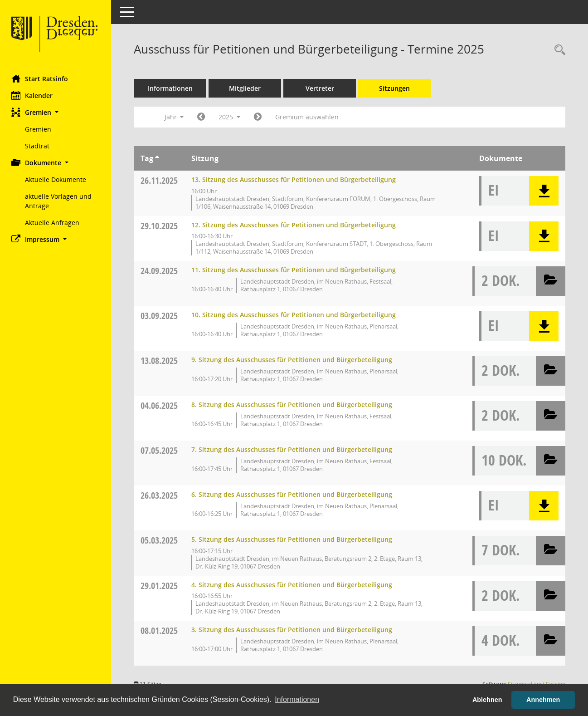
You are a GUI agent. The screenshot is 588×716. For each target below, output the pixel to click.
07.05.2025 (161, 450)
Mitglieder (247, 88)
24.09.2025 (161, 271)
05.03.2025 (161, 540)
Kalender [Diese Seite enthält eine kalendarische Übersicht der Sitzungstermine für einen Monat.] (34, 95)
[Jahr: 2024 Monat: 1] (203, 117)
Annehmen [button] (543, 700)
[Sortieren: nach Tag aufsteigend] (159, 158)
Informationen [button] (297, 699)
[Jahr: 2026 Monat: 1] (260, 117)
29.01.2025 (161, 586)
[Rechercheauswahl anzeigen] (558, 50)
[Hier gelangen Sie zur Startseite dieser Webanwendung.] (57, 34)
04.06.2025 (161, 405)
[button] (57, 112)
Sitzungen (397, 88)
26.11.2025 (161, 180)
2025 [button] (232, 117)
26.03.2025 (161, 495)
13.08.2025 (161, 360)
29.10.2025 (161, 226)
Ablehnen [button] (487, 700)
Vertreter (322, 88)
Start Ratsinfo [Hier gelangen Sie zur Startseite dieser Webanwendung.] (42, 78)
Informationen (173, 88)
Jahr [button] (176, 117)
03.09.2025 (161, 316)
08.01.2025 (161, 630)
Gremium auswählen (309, 117)
